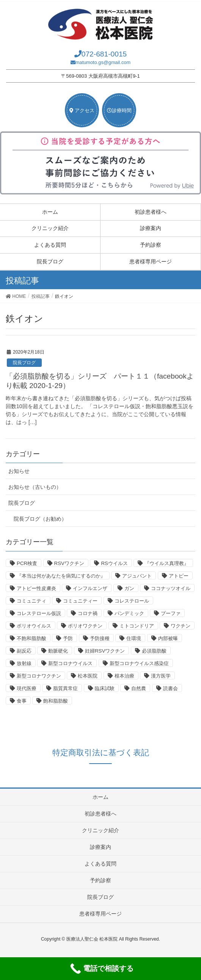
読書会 (170, 688)
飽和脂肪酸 (56, 701)
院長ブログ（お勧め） (40, 519)
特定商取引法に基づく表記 (101, 752)
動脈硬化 (58, 651)
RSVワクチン (69, 563)
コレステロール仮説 (39, 613)
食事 (22, 701)
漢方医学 (161, 676)
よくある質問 (50, 245)
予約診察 (151, 245)
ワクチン (181, 626)
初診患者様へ (151, 212)
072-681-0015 (104, 54)
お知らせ (19, 471)
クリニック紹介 (50, 228)
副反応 (24, 651)
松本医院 (88, 676)
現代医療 (27, 688)
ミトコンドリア (137, 626)
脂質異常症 (65, 688)
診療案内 (151, 228)
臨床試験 (105, 688)
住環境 (134, 638)
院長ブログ (50, 261)
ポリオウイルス (34, 626)
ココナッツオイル (171, 588)
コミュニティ (31, 601)
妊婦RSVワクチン (105, 651)
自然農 (139, 688)
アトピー (179, 576)
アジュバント (137, 576)
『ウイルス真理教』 (167, 563)
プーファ (171, 613)
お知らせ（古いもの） (35, 487)
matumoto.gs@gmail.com (103, 62)
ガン (129, 588)
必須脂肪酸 (154, 651)
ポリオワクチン (85, 626)
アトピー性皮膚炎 (36, 588)
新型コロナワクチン (39, 676)
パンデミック (129, 613)
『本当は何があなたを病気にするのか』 (61, 576)
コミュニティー (80, 601)
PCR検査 (27, 563)
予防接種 (100, 638)
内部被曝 (168, 638)
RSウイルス (114, 563)
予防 (68, 638)
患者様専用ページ (151, 261)
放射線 (24, 663)
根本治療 (124, 676)
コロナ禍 (88, 613)
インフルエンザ (90, 588)
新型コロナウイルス (70, 663)
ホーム (50, 212)
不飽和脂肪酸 (31, 638)
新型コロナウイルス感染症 (139, 663)
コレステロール (132, 601)
